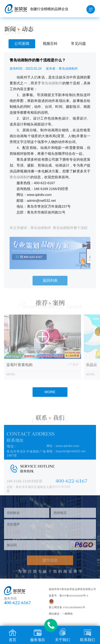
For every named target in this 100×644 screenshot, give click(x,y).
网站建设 (54, 614)
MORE (50, 392)
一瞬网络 (67, 614)
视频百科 (50, 44)
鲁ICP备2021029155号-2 (74, 596)
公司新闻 (22, 44)
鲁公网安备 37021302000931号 (67, 607)
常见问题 (78, 44)
